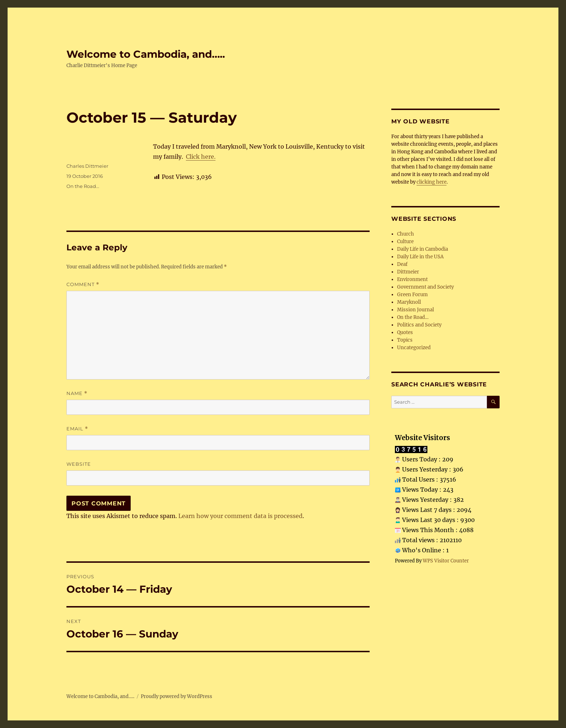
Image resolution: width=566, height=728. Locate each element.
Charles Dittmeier (87, 166)
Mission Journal (415, 310)
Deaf (402, 264)
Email (77, 429)
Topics (405, 340)
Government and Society (425, 287)
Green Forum (412, 295)
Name (77, 393)
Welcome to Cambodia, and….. (146, 54)
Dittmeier (408, 272)
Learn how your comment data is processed (240, 516)
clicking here (432, 182)
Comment (83, 284)
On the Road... (83, 186)
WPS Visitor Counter (446, 561)
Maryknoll (409, 302)
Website (79, 464)
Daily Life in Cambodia (423, 249)
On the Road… (413, 317)
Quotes (405, 332)
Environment (412, 279)
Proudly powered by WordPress (177, 696)
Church (406, 234)
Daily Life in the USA (420, 257)
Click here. (201, 157)
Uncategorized (414, 348)
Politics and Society (419, 325)
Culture (405, 242)
